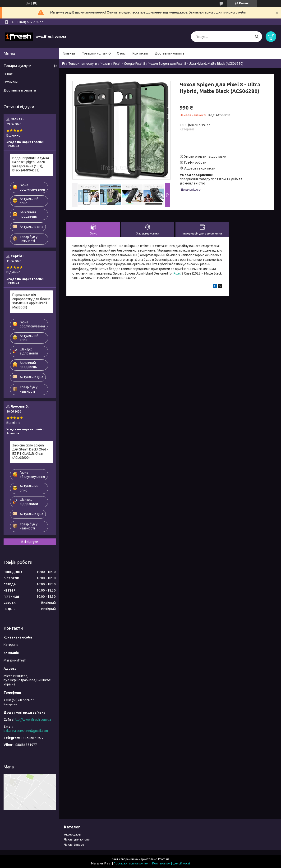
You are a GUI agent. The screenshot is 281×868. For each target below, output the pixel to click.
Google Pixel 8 (135, 64)
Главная (69, 53)
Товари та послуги (83, 64)
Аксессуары (73, 834)
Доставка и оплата (170, 53)
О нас (121, 53)
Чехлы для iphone (77, 839)
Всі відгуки (30, 542)
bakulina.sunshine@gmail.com (26, 731)
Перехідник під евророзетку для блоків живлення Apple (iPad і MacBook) (31, 301)
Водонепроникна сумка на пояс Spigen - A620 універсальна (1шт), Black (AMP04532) (31, 164)
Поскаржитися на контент (132, 863)
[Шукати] (257, 37)
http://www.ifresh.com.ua (32, 720)
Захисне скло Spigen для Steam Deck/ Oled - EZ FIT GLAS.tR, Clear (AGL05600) (30, 452)
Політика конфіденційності (171, 863)
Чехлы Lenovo (74, 845)
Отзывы (11, 82)
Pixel (117, 64)
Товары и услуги (95, 53)
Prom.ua (164, 859)
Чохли (105, 64)
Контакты (140, 53)
